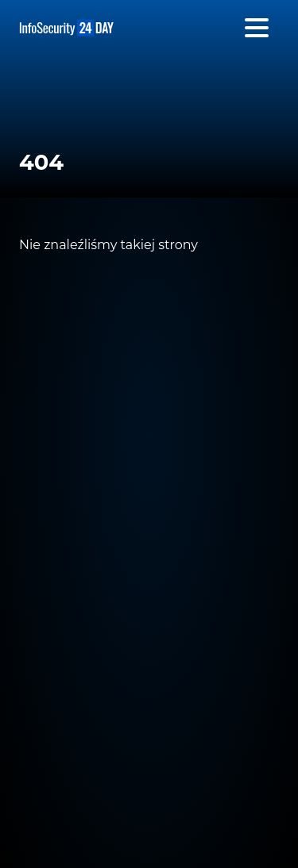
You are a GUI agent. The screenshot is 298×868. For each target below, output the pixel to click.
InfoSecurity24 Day (67, 28)
